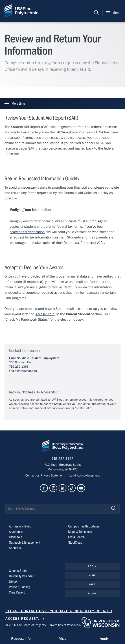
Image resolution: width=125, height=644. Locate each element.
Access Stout (45, 314)
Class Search (76, 537)
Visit (92, 575)
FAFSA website (67, 132)
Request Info (21, 639)
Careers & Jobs (19, 571)
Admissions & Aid (20, 526)
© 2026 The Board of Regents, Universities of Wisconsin (43, 625)
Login (92, 594)
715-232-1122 (62, 459)
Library (13, 582)
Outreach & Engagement (25, 543)
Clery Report (17, 592)
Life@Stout (16, 537)
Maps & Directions (80, 532)
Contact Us (33, 476)
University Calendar (21, 576)
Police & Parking (20, 587)
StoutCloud (75, 543)
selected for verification (27, 232)
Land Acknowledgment (84, 476)
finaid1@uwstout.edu (23, 371)
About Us (15, 548)
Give (92, 584)
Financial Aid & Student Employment (34, 358)
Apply (92, 566)
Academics (16, 532)
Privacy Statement (53, 476)
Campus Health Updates (84, 526)
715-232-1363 (19, 367)
